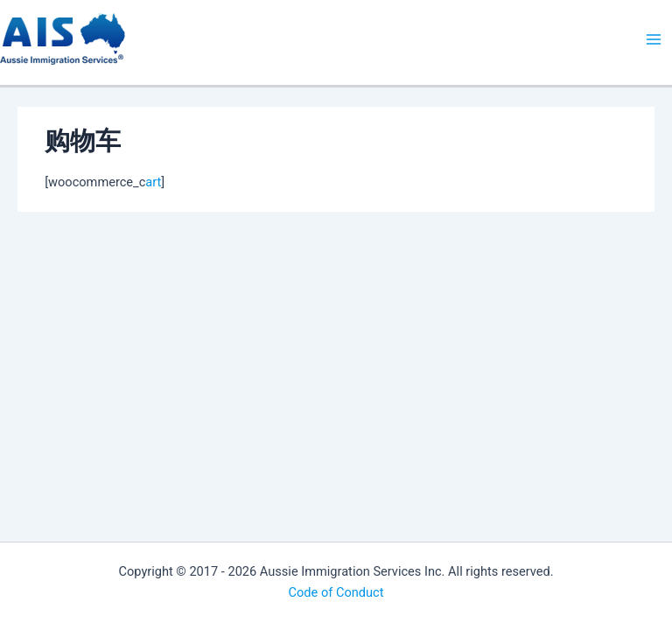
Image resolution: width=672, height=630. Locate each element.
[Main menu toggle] (654, 39)
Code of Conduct (336, 592)
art (153, 182)
